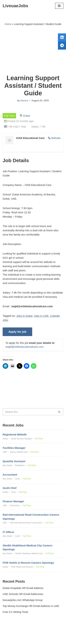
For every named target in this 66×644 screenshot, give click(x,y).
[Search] (29, 412)
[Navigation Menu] (59, 6)
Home (8, 24)
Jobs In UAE (41, 316)
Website (56, 138)
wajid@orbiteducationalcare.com (25, 347)
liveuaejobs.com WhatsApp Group (23, 600)
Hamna (24, 101)
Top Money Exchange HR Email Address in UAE (31, 606)
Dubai (26, 116)
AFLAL (51, 639)
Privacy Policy (12, 632)
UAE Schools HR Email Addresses (23, 594)
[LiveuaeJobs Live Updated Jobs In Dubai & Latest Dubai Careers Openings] (15, 6)
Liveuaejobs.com (21, 639)
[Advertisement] (33, 50)
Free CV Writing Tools (15, 612)
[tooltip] (62, 37)
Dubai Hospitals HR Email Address (23, 588)
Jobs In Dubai (24, 316)
